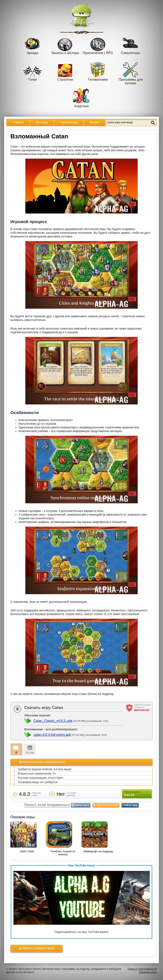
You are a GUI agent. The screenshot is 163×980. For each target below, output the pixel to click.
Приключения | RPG (98, 45)
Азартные (81, 98)
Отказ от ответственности (142, 969)
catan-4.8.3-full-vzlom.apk (52, 735)
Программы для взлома (131, 73)
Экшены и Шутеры (65, 45)
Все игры (42, 122)
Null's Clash (27, 851)
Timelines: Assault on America (63, 853)
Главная (18, 122)
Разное (94, 122)
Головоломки (98, 71)
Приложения (69, 122)
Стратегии (65, 71)
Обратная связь (148, 972)
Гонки (32, 71)
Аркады (32, 45)
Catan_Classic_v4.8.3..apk (53, 721)
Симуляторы (131, 45)
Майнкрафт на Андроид (98, 851)
